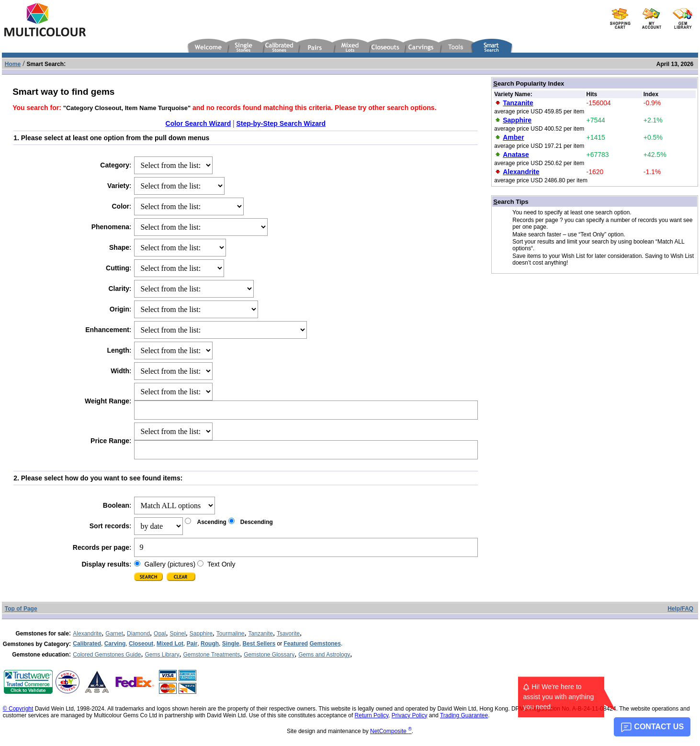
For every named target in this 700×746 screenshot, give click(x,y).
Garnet (114, 634)
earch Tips (511, 202)
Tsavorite (288, 634)
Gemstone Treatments (211, 655)
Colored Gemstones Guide (107, 655)
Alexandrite (87, 634)
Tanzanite (261, 634)
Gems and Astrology (324, 655)
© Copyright (18, 709)
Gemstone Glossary (269, 655)
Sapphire (201, 634)
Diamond (138, 634)
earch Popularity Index (529, 84)
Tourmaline (231, 634)
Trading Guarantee (464, 715)
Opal (160, 634)
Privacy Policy (410, 715)
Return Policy (372, 715)
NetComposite (391, 731)
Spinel (177, 634)
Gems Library (162, 655)
